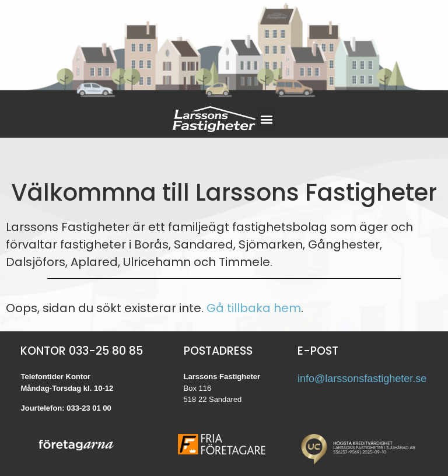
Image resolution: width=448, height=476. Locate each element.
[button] (267, 119)
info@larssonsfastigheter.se (362, 379)
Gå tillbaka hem (254, 308)
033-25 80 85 (106, 351)
